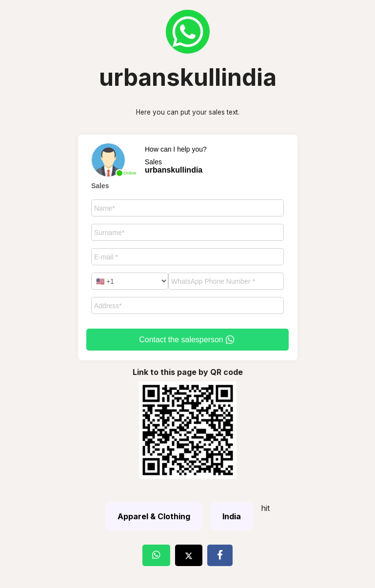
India (232, 516)
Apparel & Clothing (154, 516)
